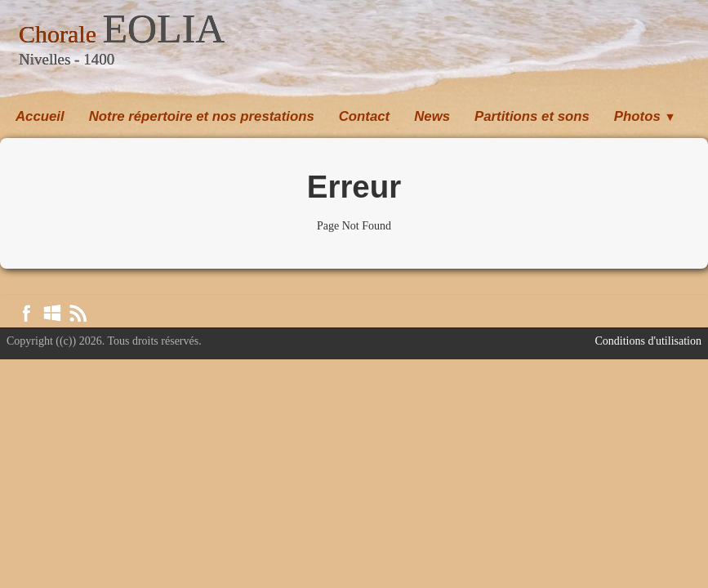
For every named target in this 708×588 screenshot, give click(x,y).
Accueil (40, 116)
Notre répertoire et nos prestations (202, 116)
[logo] (122, 44)
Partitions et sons (532, 116)
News (432, 116)
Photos (645, 116)
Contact (364, 116)
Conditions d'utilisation (648, 341)
